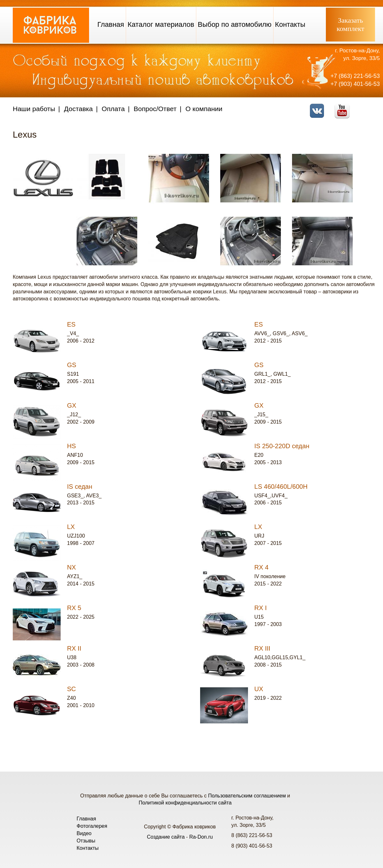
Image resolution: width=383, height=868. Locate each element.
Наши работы (34, 109)
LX (71, 527)
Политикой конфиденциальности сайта (185, 803)
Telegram (369, 107)
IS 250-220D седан (282, 446)
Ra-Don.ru (201, 837)
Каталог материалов (161, 24)
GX (72, 405)
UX (259, 689)
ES (71, 324)
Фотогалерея (92, 826)
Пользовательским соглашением (247, 796)
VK (319, 107)
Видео (84, 833)
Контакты (290, 24)
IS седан (80, 487)
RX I (261, 608)
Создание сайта (166, 837)
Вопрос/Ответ (155, 109)
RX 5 (74, 608)
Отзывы (86, 841)
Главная (111, 24)
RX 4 (261, 567)
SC (71, 689)
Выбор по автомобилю (235, 24)
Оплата (113, 109)
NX (71, 567)
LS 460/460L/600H (281, 487)
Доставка (79, 109)
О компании (204, 109)
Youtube (344, 107)
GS (72, 365)
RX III (262, 648)
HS (71, 446)
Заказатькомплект (351, 24)
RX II (74, 648)
